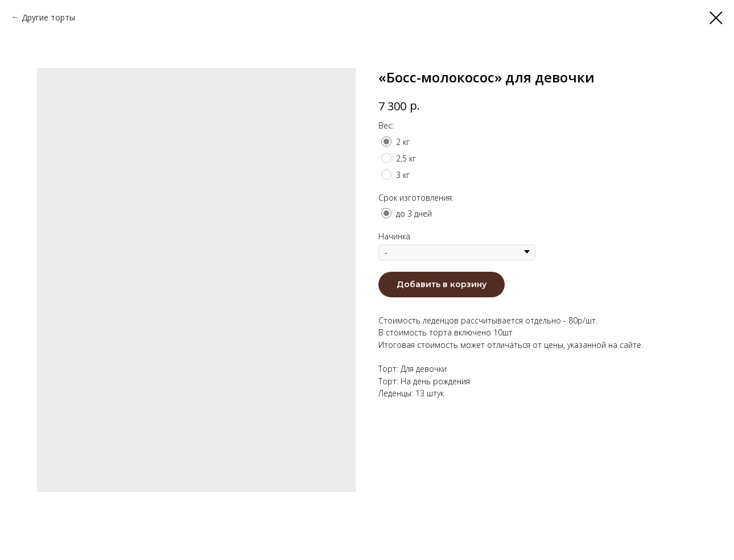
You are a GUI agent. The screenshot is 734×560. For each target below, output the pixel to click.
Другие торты (48, 17)
